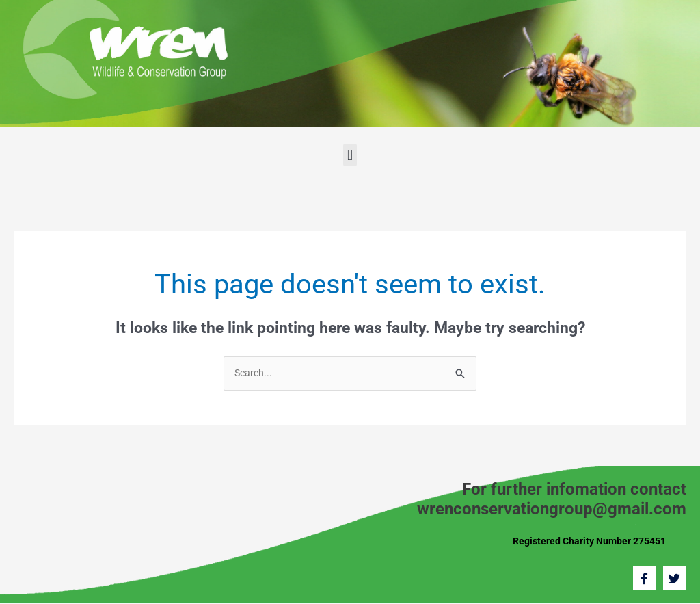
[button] (350, 155)
